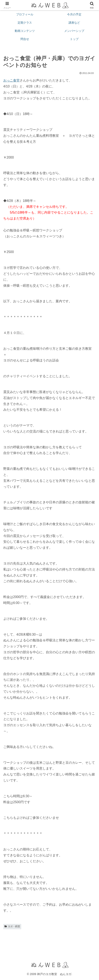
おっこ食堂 (11, 80)
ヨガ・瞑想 (12, 926)
